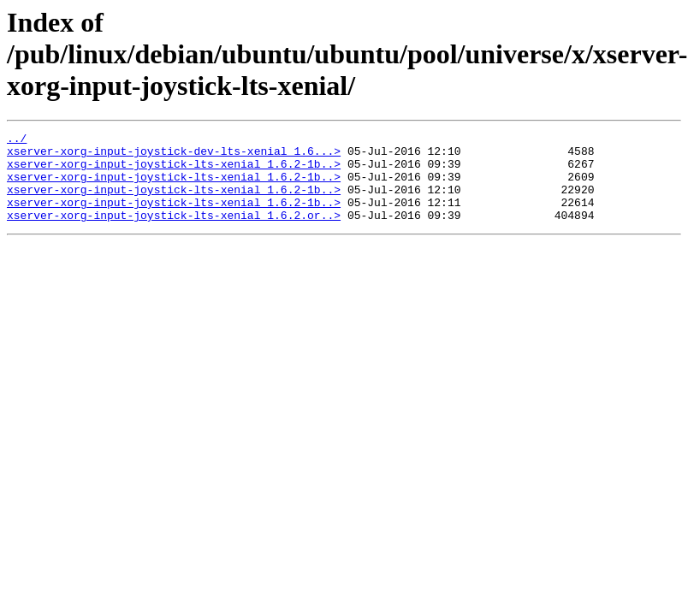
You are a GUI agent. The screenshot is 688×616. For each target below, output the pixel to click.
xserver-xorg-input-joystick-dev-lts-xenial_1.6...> (174, 156)
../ (17, 140)
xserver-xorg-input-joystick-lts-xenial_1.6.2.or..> (174, 233)
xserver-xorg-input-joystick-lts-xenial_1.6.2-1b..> (174, 171)
